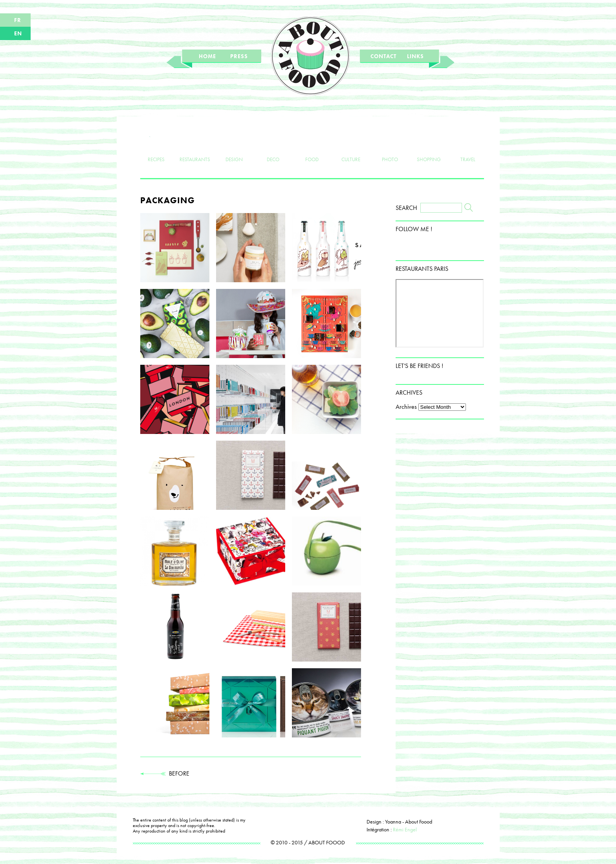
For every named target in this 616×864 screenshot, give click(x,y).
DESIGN (234, 146)
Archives (406, 407)
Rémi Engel (405, 829)
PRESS (239, 56)
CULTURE (351, 146)
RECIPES (156, 146)
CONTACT (383, 56)
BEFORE (165, 773)
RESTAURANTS (195, 146)
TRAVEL (468, 146)
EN (18, 33)
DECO (273, 146)
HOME (207, 56)
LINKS (415, 56)
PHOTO (390, 146)
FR (18, 20)
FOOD (312, 146)
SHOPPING (429, 146)
